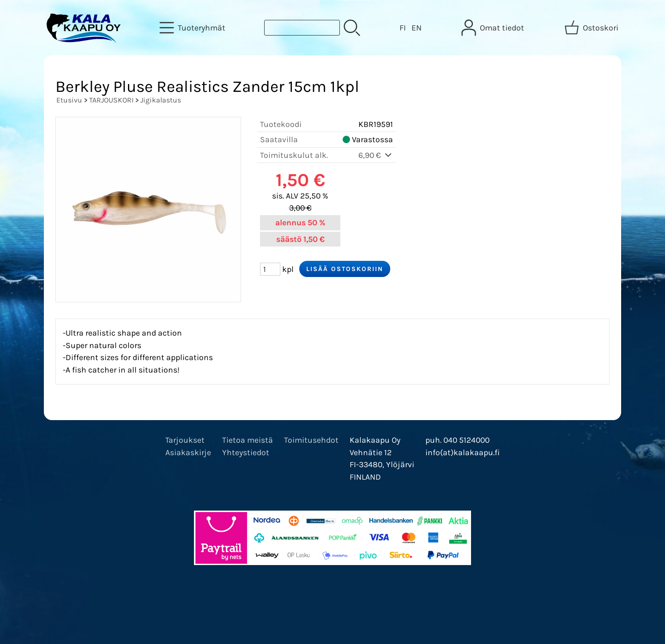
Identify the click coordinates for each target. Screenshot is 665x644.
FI (403, 28)
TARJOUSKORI (111, 100)
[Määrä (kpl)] (270, 269)
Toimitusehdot (311, 440)
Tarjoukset (185, 440)
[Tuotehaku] (302, 28)
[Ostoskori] (592, 28)
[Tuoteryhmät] (193, 28)
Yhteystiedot (246, 452)
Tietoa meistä (248, 440)
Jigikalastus (161, 100)
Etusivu (69, 100)
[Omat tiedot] (494, 28)
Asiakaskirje (188, 452)
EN (417, 28)
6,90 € (376, 155)
